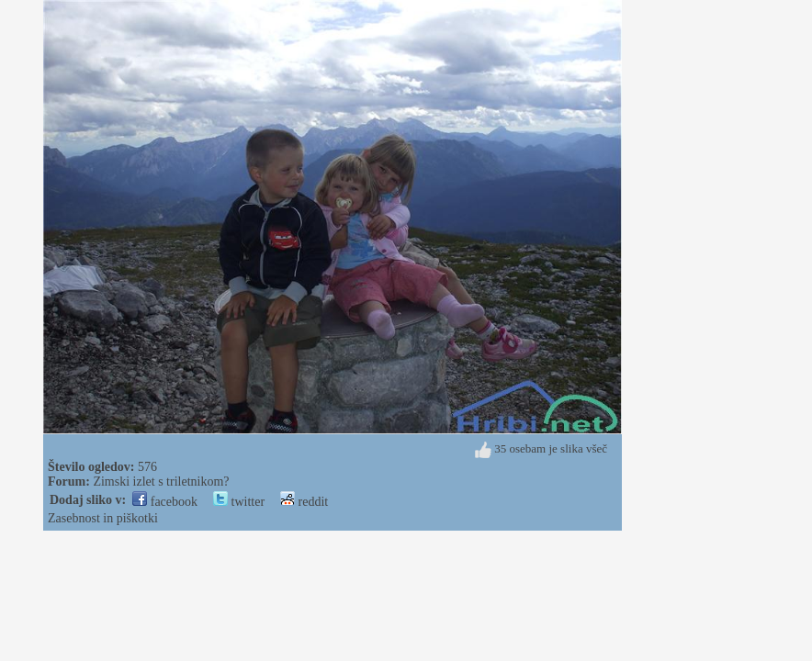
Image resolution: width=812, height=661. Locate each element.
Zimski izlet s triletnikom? (161, 482)
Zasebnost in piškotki (103, 518)
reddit (304, 502)
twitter (239, 502)
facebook (165, 502)
